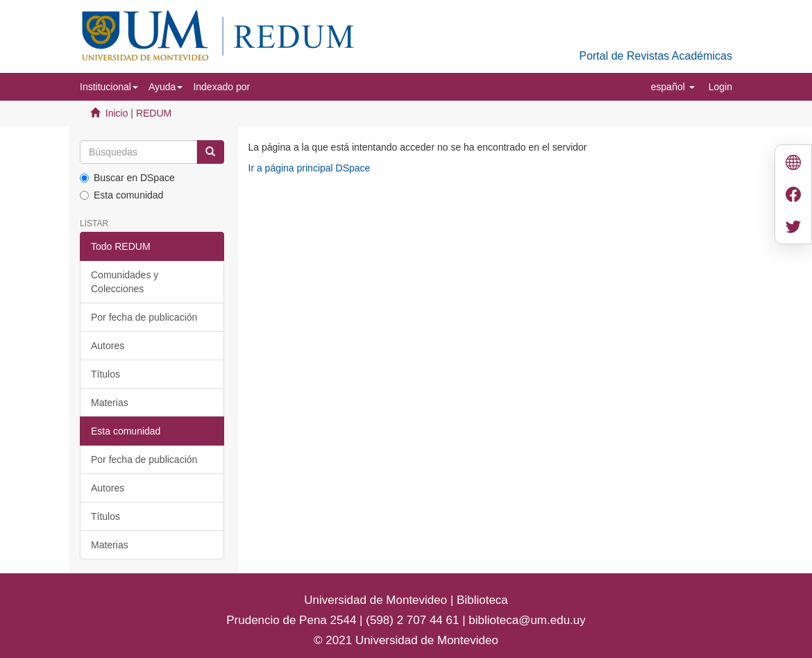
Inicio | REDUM (138, 113)
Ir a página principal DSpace (310, 168)
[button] (109, 87)
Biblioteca (480, 600)
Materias (110, 403)
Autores (108, 346)
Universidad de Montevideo (377, 600)
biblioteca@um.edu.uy (527, 620)
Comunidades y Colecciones (125, 282)
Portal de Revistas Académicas (655, 56)
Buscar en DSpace (127, 178)
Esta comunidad (121, 195)
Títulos (105, 374)
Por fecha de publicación (144, 317)
